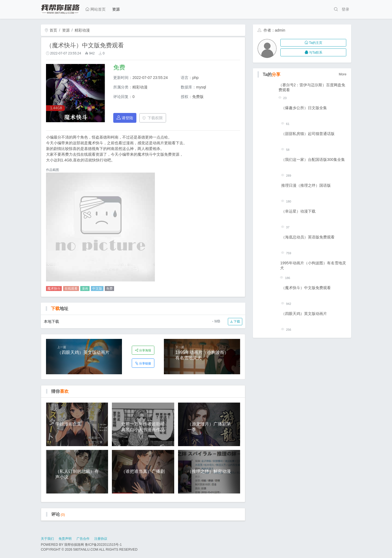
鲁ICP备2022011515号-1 (103, 545)
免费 (109, 289)
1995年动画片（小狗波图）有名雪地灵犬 (313, 265)
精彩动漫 (82, 30)
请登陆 (125, 118)
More (343, 74)
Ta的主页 (313, 43)
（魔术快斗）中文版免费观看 (306, 288)
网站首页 (96, 9)
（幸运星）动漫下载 (298, 211)
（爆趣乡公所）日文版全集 (304, 108)
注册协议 (101, 539)
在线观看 (71, 289)
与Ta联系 (313, 53)
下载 (235, 321)
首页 (51, 30)
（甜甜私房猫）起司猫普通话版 (308, 134)
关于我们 (47, 539)
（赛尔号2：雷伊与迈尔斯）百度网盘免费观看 (312, 87)
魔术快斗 (54, 289)
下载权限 (153, 118)
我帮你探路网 (74, 545)
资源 (116, 9)
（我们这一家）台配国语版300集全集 (313, 160)
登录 (345, 9)
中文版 (97, 289)
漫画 (85, 289)
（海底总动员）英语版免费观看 (308, 237)
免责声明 (65, 539)
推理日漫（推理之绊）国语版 (306, 185)
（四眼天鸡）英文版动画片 (304, 314)
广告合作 (83, 539)
